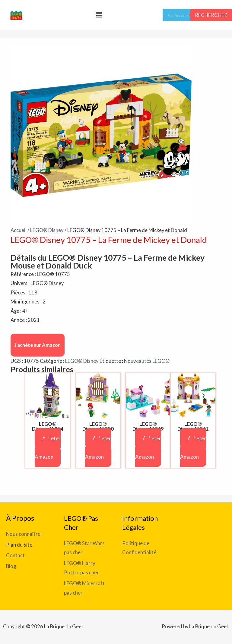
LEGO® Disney (47, 230)
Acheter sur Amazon (48, 447)
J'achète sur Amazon (37, 345)
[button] (99, 15)
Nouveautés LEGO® (146, 361)
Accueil (19, 230)
